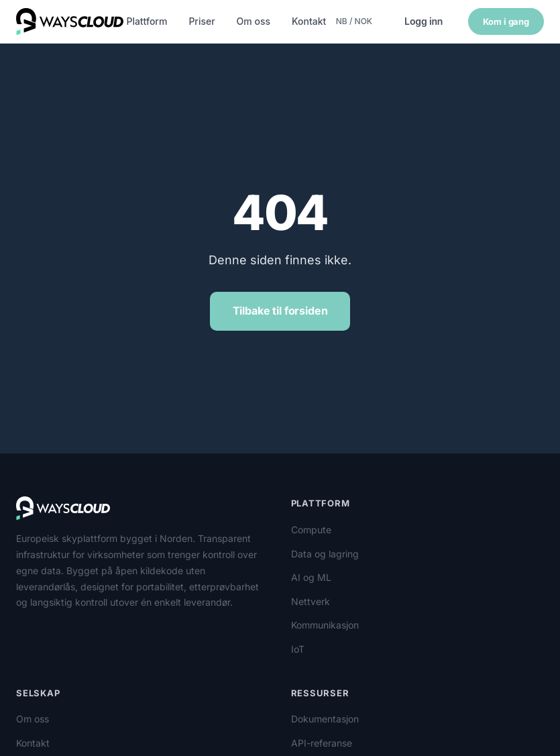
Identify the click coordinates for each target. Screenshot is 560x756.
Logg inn (424, 21)
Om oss (254, 21)
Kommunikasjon (325, 625)
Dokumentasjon (325, 719)
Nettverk (311, 601)
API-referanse (322, 743)
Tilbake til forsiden (280, 311)
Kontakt (309, 21)
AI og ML (311, 577)
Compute (311, 530)
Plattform (147, 21)
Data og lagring (325, 554)
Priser (202, 21)
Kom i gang (506, 21)
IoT (298, 649)
